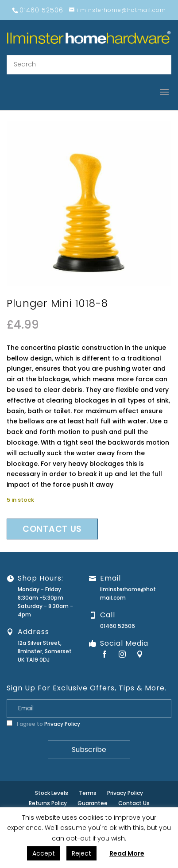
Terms (88, 793)
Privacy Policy (62, 724)
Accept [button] (44, 853)
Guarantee (93, 803)
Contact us (52, 529)
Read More (127, 853)
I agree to (43, 724)
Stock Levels (52, 793)
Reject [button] (81, 853)
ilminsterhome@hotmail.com (128, 593)
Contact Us (134, 803)
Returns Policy (48, 803)
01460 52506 (118, 626)
